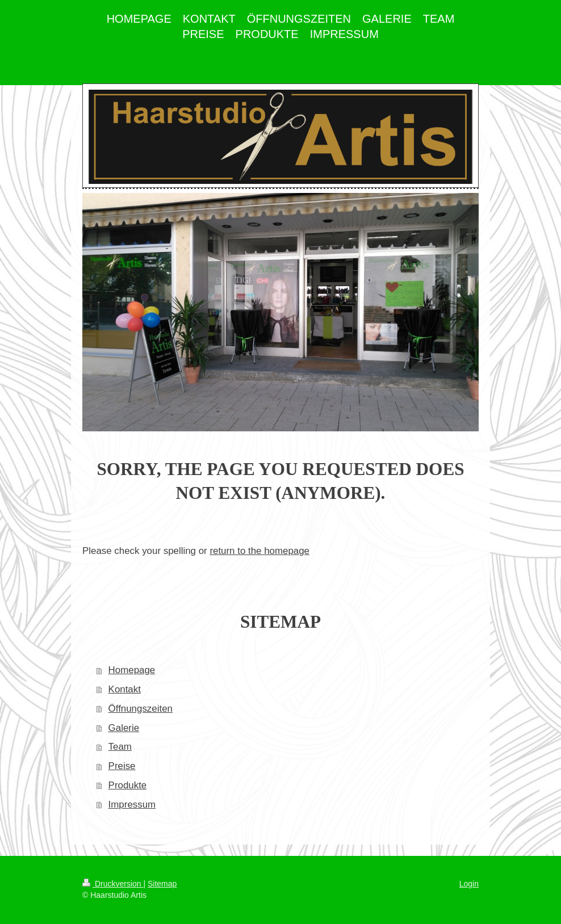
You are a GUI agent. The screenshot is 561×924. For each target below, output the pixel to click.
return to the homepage (259, 551)
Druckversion (113, 884)
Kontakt (125, 689)
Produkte (128, 785)
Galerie (124, 728)
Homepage (132, 670)
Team (120, 747)
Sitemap (162, 884)
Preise (122, 766)
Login (469, 884)
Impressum (132, 805)
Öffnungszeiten (141, 709)
